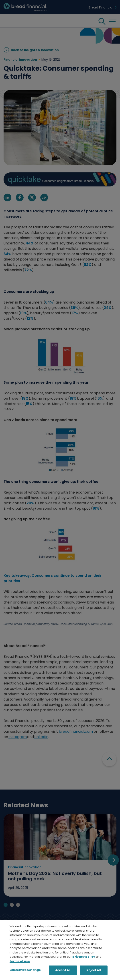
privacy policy (84, 975)
